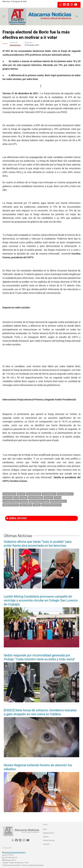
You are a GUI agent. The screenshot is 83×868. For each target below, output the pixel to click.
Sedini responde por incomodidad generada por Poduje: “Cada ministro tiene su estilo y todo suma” (39, 657)
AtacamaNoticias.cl (65, 494)
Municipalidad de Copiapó (39, 501)
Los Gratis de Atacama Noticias (15, 501)
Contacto (46, 844)
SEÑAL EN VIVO (17, 518)
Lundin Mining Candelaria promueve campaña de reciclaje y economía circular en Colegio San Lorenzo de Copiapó (41, 600)
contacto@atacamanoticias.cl (15, 853)
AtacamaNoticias (49, 494)
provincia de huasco (58, 501)
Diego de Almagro (36, 498)
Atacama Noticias (34, 494)
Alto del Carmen (9, 494)
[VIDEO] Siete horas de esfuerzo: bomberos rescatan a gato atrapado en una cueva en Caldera (40, 712)
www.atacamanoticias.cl (51, 505)
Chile (16, 498)
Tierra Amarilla (26, 505)
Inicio (45, 829)
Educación (48, 498)
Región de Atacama (11, 505)
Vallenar (37, 505)
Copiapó (23, 498)
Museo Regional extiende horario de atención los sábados (38, 767)
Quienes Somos (48, 833)
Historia (46, 837)
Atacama (21, 494)
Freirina (58, 498)
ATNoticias (8, 498)
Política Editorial (49, 840)
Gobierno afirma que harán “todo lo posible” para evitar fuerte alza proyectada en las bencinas (38, 544)
